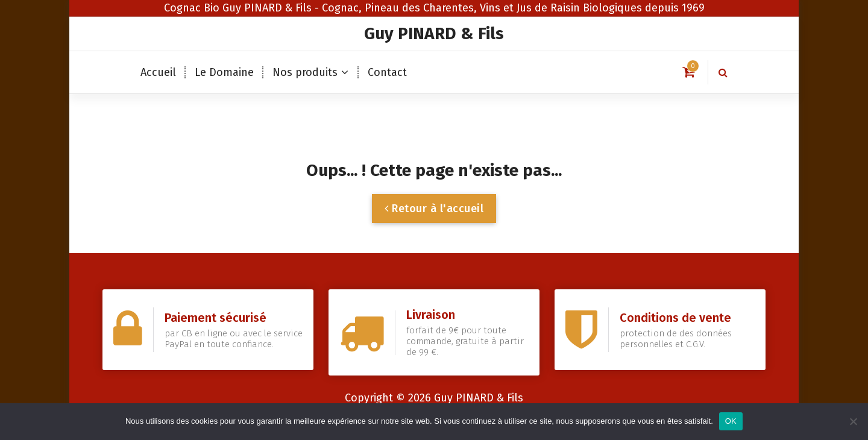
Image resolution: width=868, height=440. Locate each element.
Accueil (158, 72)
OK (731, 421)
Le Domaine (224, 72)
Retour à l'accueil (434, 209)
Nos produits (305, 72)
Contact (387, 72)
